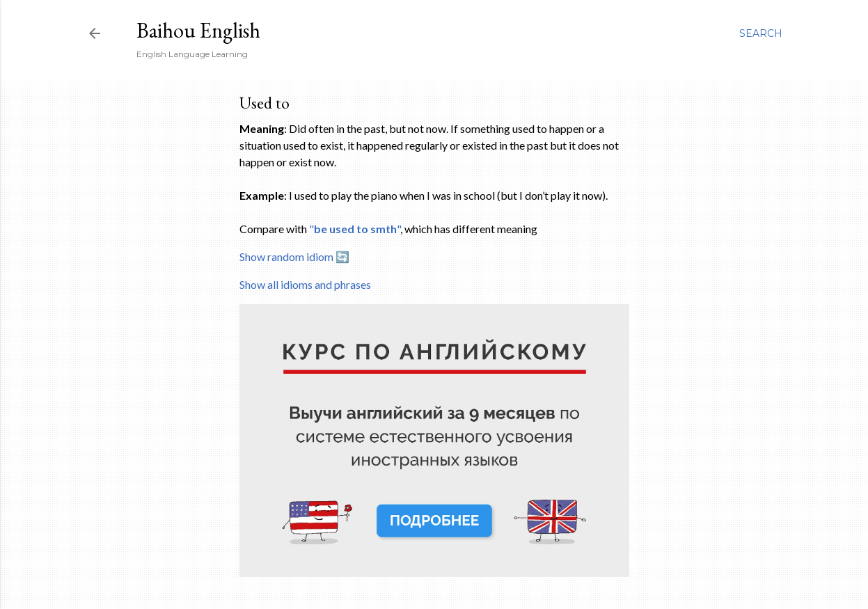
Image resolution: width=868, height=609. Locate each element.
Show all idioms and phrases (305, 284)
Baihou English (198, 30)
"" (355, 229)
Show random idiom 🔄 (294, 256)
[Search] (761, 33)
